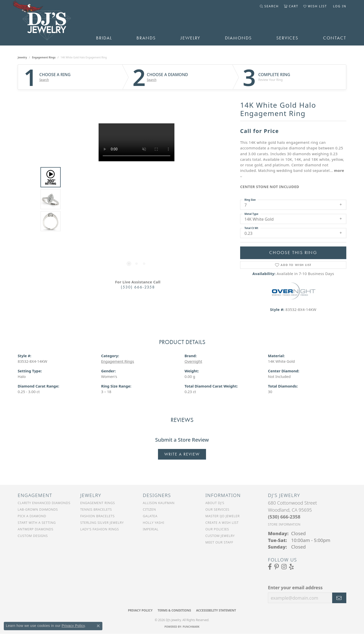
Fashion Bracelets (98, 516)
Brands (146, 38)
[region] (136, 199)
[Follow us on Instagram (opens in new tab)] (284, 567)
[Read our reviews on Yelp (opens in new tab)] (291, 567)
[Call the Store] (284, 517)
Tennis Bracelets (96, 509)
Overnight (193, 361)
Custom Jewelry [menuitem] (220, 536)
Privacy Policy (140, 610)
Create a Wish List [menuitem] (222, 523)
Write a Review (182, 454)
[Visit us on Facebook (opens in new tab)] (270, 567)
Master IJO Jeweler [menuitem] (223, 516)
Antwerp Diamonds (36, 529)
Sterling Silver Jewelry (102, 523)
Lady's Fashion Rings (100, 529)
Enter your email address (295, 587)
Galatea (150, 516)
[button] (269, 6)
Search (44, 80)
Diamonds (238, 38)
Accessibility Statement (216, 610)
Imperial (151, 529)
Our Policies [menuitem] (217, 529)
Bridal (104, 38)
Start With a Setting (37, 523)
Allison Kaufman (159, 503)
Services (287, 38)
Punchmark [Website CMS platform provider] (191, 627)
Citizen (149, 509)
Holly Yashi (154, 523)
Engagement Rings (44, 57)
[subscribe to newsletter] (339, 598)
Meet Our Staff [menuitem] (219, 542)
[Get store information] (284, 524)
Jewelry (190, 38)
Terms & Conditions (174, 610)
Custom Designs (33, 536)
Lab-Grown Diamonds (38, 509)
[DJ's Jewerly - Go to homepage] (49, 23)
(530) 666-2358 (138, 287)
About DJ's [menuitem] (215, 503)
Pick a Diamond (32, 516)
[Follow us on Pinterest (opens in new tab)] (277, 567)
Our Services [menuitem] (218, 509)
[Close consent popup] (98, 626)
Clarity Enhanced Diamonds (44, 503)
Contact (335, 38)
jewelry (22, 57)
